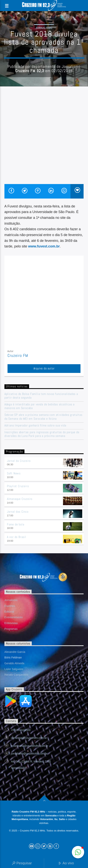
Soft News (14, 473)
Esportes (10, 606)
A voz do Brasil (17, 537)
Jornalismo (44, 28)
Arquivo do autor (44, 368)
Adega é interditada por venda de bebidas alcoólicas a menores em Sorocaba (39, 406)
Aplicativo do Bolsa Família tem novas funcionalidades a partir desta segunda (41, 396)
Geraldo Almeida (14, 663)
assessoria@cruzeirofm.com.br (30, 746)
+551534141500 (21, 730)
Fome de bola (16, 524)
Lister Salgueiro (14, 669)
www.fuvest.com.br (44, 246)
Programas (11, 629)
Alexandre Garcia (15, 652)
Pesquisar (22, 863)
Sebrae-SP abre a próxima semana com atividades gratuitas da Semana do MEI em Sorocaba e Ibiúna (43, 417)
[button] (78, 852)
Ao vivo (66, 863)
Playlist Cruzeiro (18, 486)
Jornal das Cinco (18, 512)
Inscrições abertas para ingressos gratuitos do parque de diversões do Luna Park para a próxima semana (42, 434)
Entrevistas (11, 623)
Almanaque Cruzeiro (20, 499)
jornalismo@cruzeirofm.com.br (29, 754)
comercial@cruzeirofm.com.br (29, 738)
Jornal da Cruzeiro (19, 461)
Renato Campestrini (16, 675)
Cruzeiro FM (18, 356)
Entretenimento (14, 617)
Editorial (9, 612)
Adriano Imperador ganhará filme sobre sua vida (35, 425)
